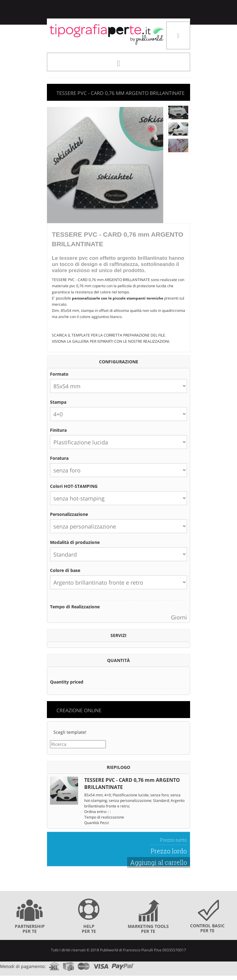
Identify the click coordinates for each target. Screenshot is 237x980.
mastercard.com (84, 964)
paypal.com (123, 964)
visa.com (101, 964)
